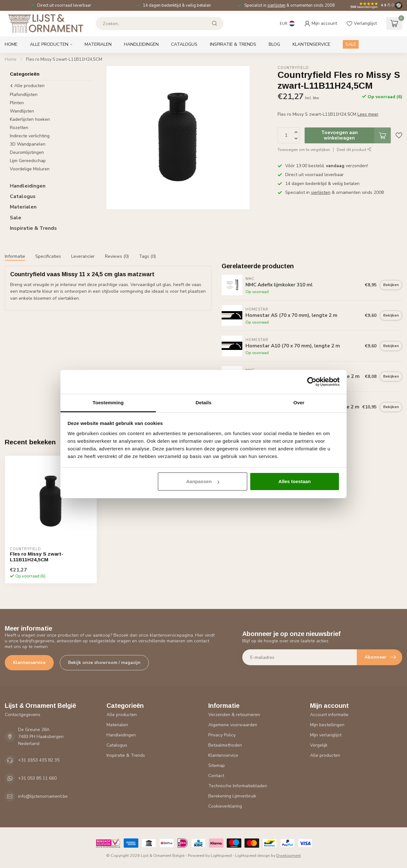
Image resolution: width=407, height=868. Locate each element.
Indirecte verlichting (30, 136)
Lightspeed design (253, 855)
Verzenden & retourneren (234, 715)
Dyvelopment (289, 855)
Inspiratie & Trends (233, 44)
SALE (351, 44)
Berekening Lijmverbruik (232, 796)
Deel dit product (354, 150)
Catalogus (184, 44)
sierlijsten (276, 5)
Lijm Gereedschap (28, 161)
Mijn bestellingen (327, 725)
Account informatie (329, 715)
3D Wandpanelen (28, 144)
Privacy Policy (222, 735)
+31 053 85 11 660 (37, 778)
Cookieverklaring (225, 806)
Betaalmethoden (225, 745)
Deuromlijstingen (27, 152)
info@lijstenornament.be (43, 796)
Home (11, 44)
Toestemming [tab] (108, 403)
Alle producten (49, 44)
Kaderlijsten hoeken (30, 119)
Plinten (17, 103)
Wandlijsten (22, 111)
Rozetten (19, 128)
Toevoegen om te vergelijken (304, 150)
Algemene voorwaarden (233, 725)
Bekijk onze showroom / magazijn (104, 663)
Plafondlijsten (24, 95)
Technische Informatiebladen (238, 786)
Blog (274, 44)
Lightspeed (221, 855)
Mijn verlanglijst (326, 735)
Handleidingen (141, 44)
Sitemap (217, 765)
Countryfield (293, 68)
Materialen (98, 44)
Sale (16, 218)
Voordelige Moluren (30, 169)
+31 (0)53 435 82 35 (39, 760)
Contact (216, 776)
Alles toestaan (295, 481)
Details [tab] (203, 403)
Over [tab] (299, 403)
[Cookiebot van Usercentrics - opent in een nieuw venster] (312, 382)
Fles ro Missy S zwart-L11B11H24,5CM (64, 59)
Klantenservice (311, 44)
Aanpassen (203, 481)
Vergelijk (319, 745)
